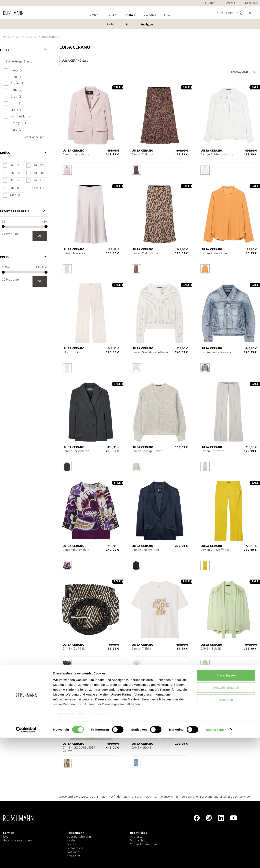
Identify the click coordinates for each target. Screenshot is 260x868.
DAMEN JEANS (142, 748)
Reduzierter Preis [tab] (15, 211)
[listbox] (91, 171)
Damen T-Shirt (141, 649)
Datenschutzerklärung (104, 844)
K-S (32, 37)
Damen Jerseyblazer (77, 154)
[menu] (130, 15)
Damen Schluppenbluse (217, 154)
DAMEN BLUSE (211, 649)
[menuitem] (94, 15)
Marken (8, 37)
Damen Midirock (143, 154)
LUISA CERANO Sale (75, 61)
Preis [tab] (4, 257)
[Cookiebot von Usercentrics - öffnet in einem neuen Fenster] (26, 860)
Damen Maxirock (74, 253)
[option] (67, 170)
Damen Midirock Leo (146, 253)
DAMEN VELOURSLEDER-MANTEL (80, 750)
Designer (22, 37)
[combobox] (228, 13)
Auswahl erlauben (226, 818)
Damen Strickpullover (147, 451)
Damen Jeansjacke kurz (217, 352)
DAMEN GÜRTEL (74, 649)
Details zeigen (216, 860)
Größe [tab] (6, 153)
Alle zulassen (226, 806)
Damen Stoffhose (212, 451)
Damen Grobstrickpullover (150, 352)
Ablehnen (226, 830)
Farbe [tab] (5, 50)
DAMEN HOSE (72, 352)
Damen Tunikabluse (214, 253)
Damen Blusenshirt (76, 550)
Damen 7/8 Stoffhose (215, 550)
